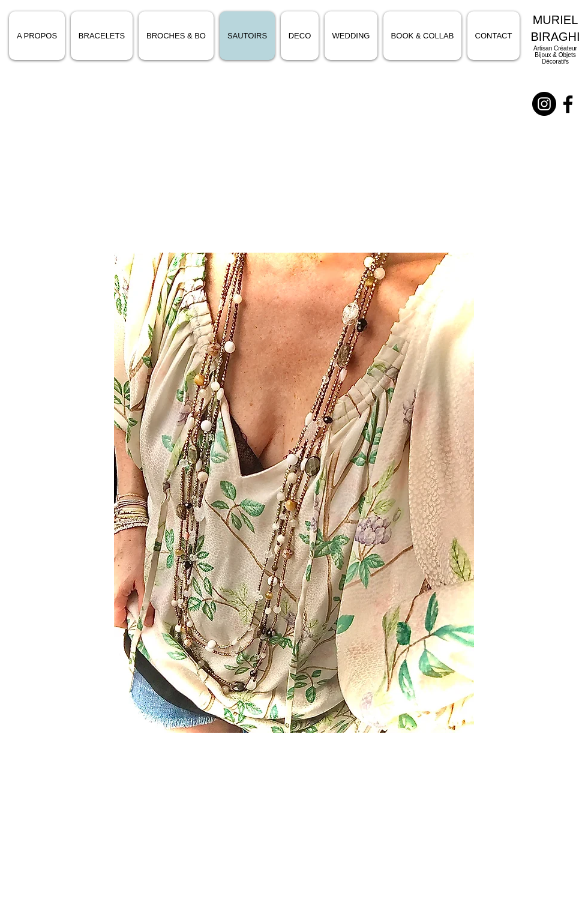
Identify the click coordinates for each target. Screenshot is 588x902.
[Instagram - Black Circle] (544, 104)
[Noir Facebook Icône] (568, 104)
